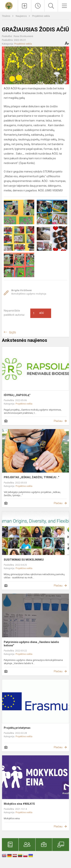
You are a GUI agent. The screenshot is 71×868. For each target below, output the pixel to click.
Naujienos (21, 16)
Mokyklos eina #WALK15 (19, 804)
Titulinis (6, 16)
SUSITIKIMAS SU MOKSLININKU (24, 560)
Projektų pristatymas (17, 728)
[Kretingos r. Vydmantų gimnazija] (9, 5)
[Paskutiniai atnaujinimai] (38, 6)
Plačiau (58, 421)
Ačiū (38, 313)
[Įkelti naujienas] (25, 6)
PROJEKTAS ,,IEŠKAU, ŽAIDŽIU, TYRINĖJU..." (31, 477)
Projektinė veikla (41, 16)
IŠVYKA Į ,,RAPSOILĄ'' (17, 395)
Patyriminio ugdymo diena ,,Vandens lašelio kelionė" (31, 644)
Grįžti (12, 332)
